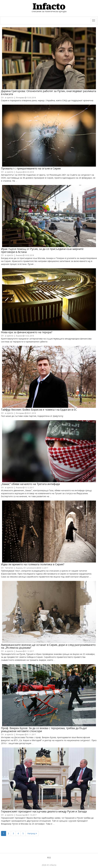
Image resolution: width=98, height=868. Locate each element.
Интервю (20, 98)
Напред (32, 833)
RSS (49, 858)
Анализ (19, 172)
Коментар (20, 815)
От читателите (30, 568)
